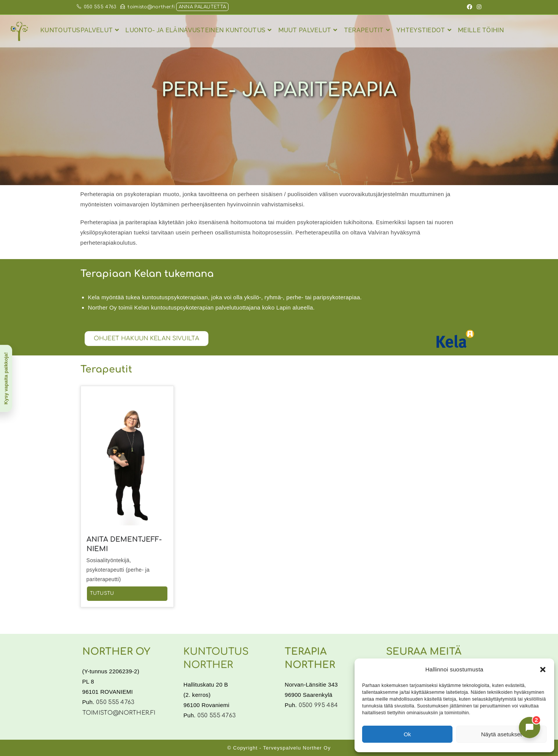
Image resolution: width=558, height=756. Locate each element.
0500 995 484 (318, 705)
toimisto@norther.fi (147, 7)
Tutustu (102, 593)
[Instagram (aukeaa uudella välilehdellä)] (478, 7)
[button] (543, 670)
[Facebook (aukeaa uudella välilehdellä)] (470, 7)
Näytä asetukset (501, 734)
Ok (407, 734)
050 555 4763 (97, 7)
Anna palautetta (203, 7)
